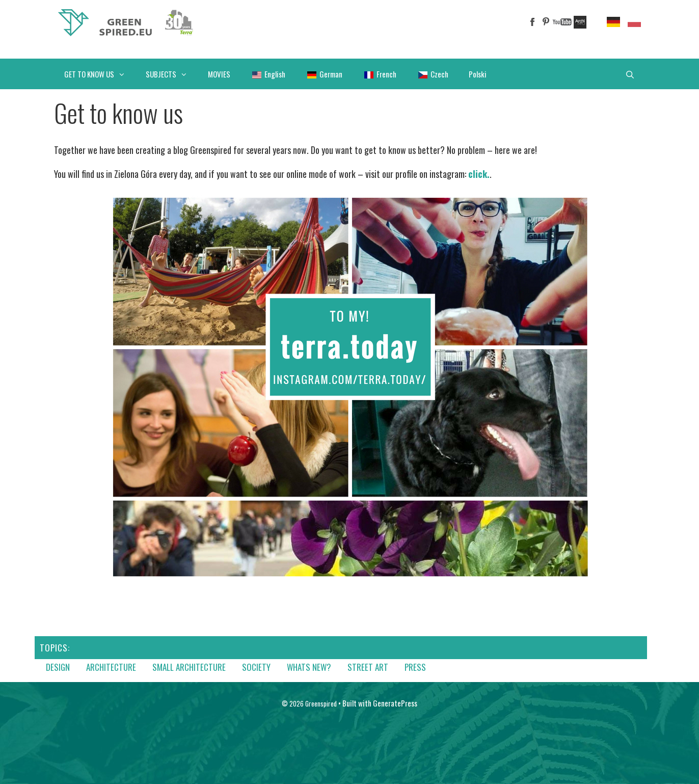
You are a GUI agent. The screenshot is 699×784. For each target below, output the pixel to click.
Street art (368, 667)
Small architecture (189, 667)
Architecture (111, 667)
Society (256, 667)
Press (415, 667)
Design (58, 667)
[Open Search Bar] (630, 74)
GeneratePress (395, 703)
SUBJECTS (172, 74)
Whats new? (309, 667)
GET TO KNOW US (100, 74)
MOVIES (219, 74)
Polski (478, 74)
